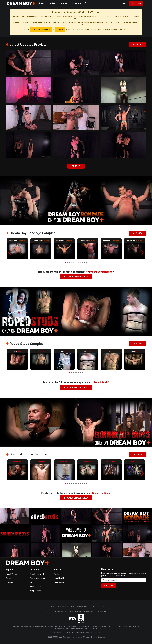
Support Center (36, 587)
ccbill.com (77, 628)
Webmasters (59, 582)
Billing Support (35, 591)
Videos (41, 3)
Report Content (93, 633)
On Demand (76, 3)
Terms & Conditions (75, 633)
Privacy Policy (58, 633)
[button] (10, 252)
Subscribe (109, 586)
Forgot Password (37, 574)
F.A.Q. (32, 582)
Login (125, 3)
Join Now (136, 3)
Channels (63, 3)
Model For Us (59, 578)
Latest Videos (11, 574)
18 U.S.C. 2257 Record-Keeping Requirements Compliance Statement (76, 611)
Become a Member (41, 29)
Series (52, 3)
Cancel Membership (38, 578)
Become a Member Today (76, 277)
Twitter (56, 574)
